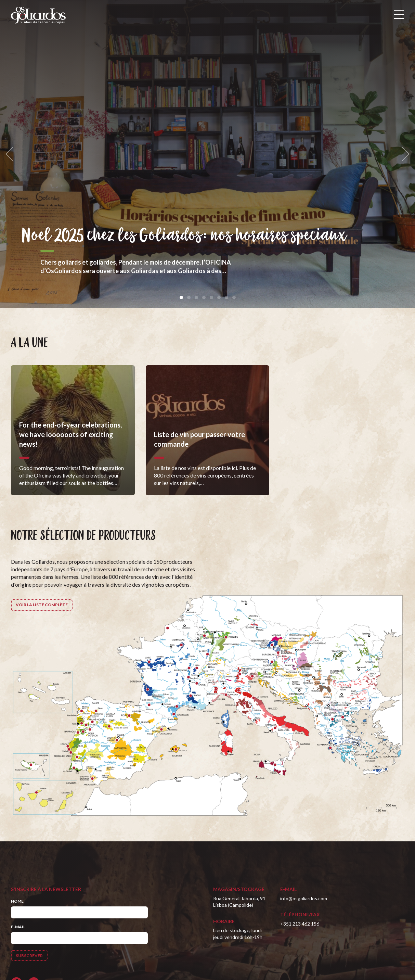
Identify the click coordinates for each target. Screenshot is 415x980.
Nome (17, 901)
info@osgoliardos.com (304, 898)
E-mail (18, 927)
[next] (403, 154)
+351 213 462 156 (300, 924)
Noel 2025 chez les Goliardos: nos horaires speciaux (184, 236)
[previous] (12, 154)
